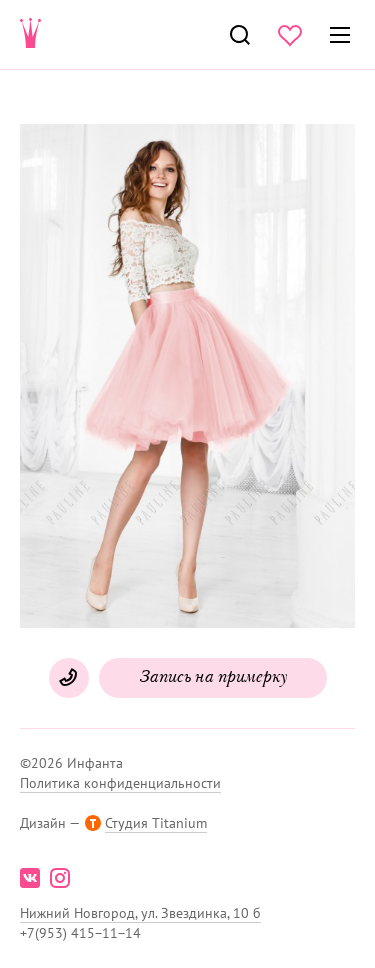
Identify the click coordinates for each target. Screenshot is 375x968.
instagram (60, 878)
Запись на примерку (213, 678)
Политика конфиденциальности (120, 783)
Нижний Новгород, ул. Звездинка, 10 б (140, 913)
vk (30, 878)
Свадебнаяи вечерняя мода (31, 35)
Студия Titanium (156, 823)
